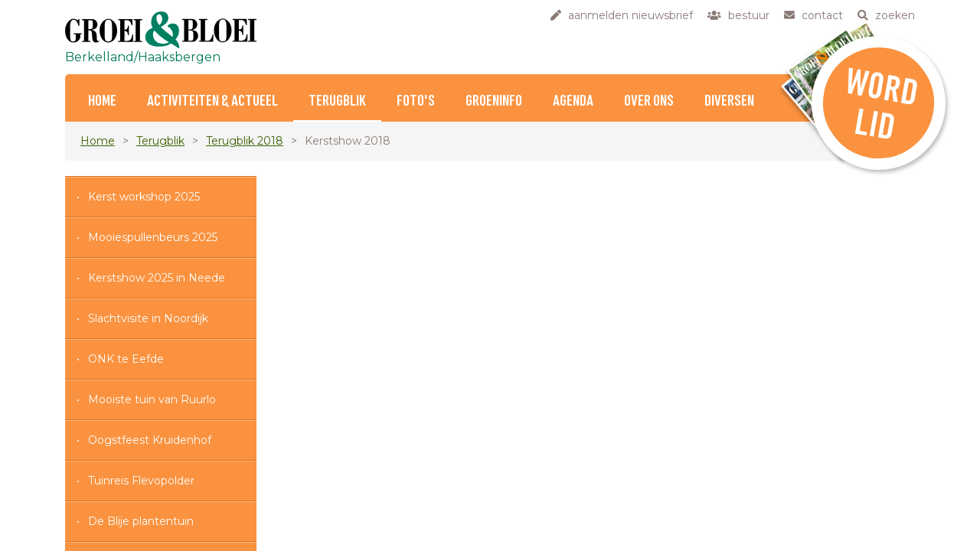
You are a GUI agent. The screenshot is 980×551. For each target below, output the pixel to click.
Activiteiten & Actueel (212, 101)
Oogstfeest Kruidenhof (150, 440)
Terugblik (337, 101)
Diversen (729, 101)
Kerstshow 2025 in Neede (157, 278)
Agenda (573, 101)
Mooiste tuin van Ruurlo (152, 399)
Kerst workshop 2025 (144, 197)
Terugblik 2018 (245, 141)
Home (102, 101)
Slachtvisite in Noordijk (148, 318)
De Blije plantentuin (141, 521)
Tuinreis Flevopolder (141, 481)
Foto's (416, 101)
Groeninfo (494, 101)
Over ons (649, 101)
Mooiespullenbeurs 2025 (153, 237)
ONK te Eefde (126, 359)
